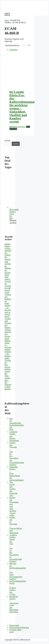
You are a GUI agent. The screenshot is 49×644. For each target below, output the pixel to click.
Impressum (14, 625)
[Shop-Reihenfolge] (17, 45)
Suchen (7, 140)
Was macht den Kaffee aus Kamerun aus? (14, 489)
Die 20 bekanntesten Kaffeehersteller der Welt (17, 424)
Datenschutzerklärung (19, 627)
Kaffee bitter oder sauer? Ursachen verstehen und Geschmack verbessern (8, 285)
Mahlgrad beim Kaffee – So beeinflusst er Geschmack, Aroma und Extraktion (8, 312)
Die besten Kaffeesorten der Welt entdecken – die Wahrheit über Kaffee (8, 377)
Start (7, 20)
